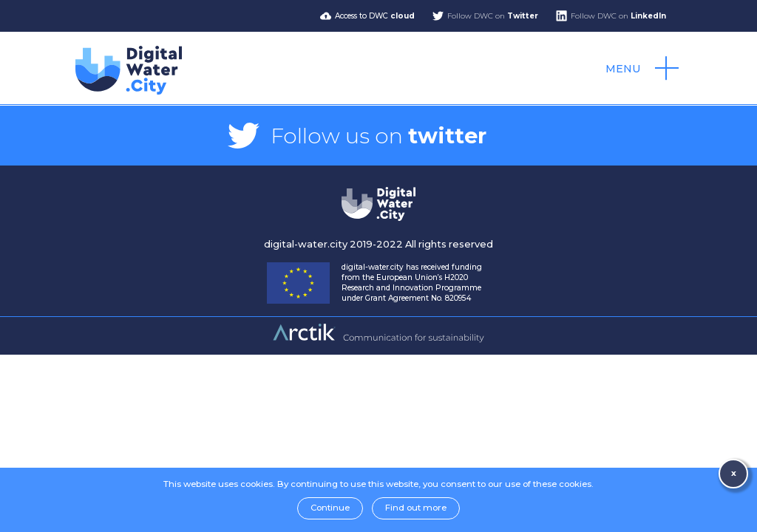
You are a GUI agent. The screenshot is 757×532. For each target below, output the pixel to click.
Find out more (416, 508)
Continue (330, 508)
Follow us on (378, 136)
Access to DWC (375, 16)
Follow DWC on (493, 16)
